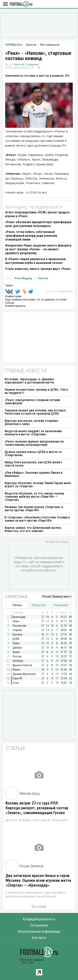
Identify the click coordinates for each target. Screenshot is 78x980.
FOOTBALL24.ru (21, 4)
